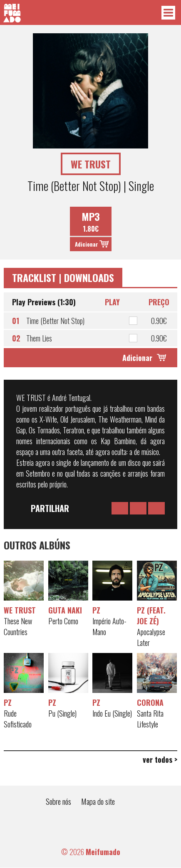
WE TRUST (20, 610)
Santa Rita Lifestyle (150, 719)
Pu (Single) (62, 713)
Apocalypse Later (151, 637)
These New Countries (18, 626)
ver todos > (160, 759)
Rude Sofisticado (18, 719)
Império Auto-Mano (109, 626)
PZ (96, 610)
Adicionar (87, 244)
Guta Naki (65, 610)
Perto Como (63, 621)
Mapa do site (98, 801)
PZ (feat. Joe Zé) (151, 616)
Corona (150, 702)
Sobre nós (58, 801)
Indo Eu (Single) (112, 713)
